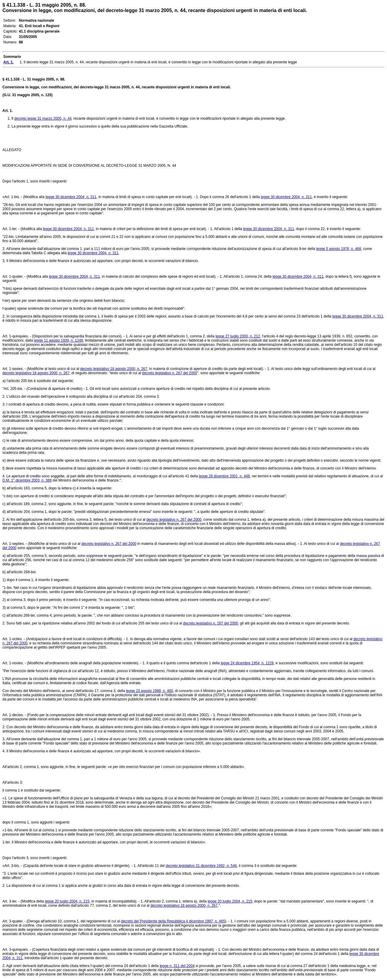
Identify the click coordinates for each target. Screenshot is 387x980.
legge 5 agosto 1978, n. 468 (339, 249)
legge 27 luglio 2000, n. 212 (238, 336)
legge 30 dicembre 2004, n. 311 (71, 197)
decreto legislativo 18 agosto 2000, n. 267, (37, 373)
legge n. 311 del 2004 (177, 966)
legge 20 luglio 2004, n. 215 (67, 901)
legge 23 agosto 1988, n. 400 (149, 691)
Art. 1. (8, 111)
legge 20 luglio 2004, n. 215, (230, 901)
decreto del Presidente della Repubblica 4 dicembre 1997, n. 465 (173, 921)
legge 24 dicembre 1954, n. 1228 (247, 663)
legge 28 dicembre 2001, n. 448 (224, 476)
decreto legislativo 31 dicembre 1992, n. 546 (201, 866)
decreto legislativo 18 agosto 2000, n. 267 (114, 369)
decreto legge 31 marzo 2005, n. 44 (43, 119)
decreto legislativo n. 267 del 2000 (170, 373)
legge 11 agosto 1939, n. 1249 (59, 340)
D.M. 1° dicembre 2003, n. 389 (27, 480)
